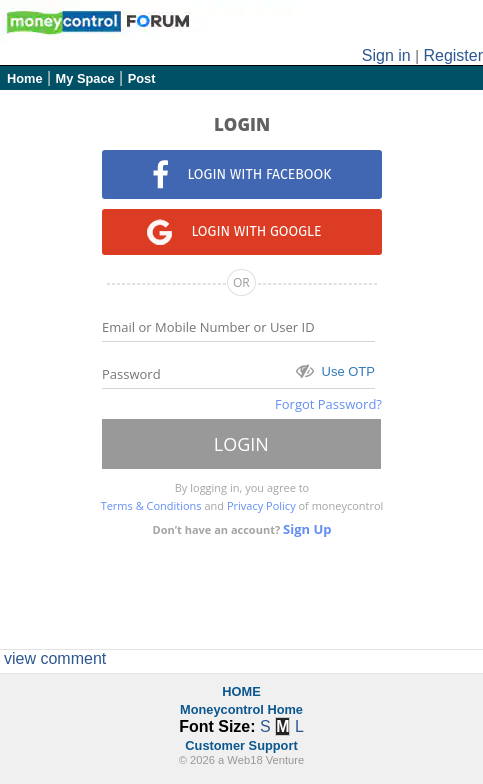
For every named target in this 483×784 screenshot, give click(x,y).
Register (453, 55)
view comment (55, 658)
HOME (241, 691)
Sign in (386, 55)
